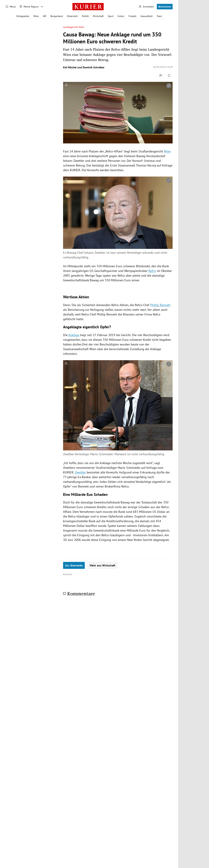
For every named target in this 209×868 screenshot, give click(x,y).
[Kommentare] (161, 76)
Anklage (74, 335)
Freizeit (132, 16)
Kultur (121, 16)
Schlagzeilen (23, 16)
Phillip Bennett (160, 305)
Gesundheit (147, 16)
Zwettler (80, 472)
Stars (159, 16)
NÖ (45, 16)
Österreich (72, 16)
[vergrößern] (169, 86)
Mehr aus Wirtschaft (103, 565)
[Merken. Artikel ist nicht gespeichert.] (169, 76)
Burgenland (57, 16)
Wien (36, 16)
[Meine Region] (29, 7)
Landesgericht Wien (74, 27)
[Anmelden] (146, 7)
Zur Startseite (74, 565)
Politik (85, 16)
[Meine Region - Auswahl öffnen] (42, 7)
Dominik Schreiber (94, 67)
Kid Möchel (70, 67)
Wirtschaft (98, 16)
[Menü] (11, 7)
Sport (111, 16)
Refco (152, 271)
